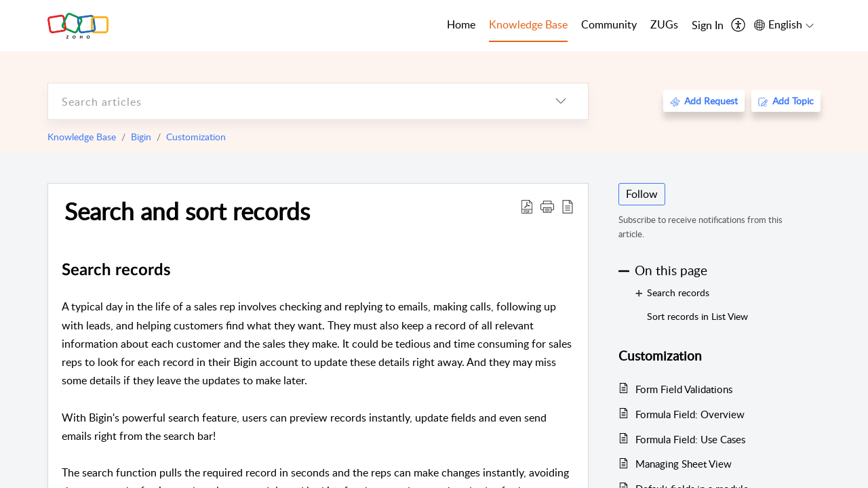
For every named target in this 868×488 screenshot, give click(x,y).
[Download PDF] (527, 206)
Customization (196, 137)
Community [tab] (609, 24)
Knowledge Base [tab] (528, 24)
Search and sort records (187, 211)
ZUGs (664, 24)
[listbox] (561, 101)
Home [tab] (461, 24)
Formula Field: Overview (690, 414)
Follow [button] (642, 194)
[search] (291, 101)
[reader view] (568, 206)
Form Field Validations (684, 389)
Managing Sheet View (684, 464)
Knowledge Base (82, 137)
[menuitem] (708, 26)
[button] (547, 206)
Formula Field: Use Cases (690, 439)
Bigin (141, 137)
